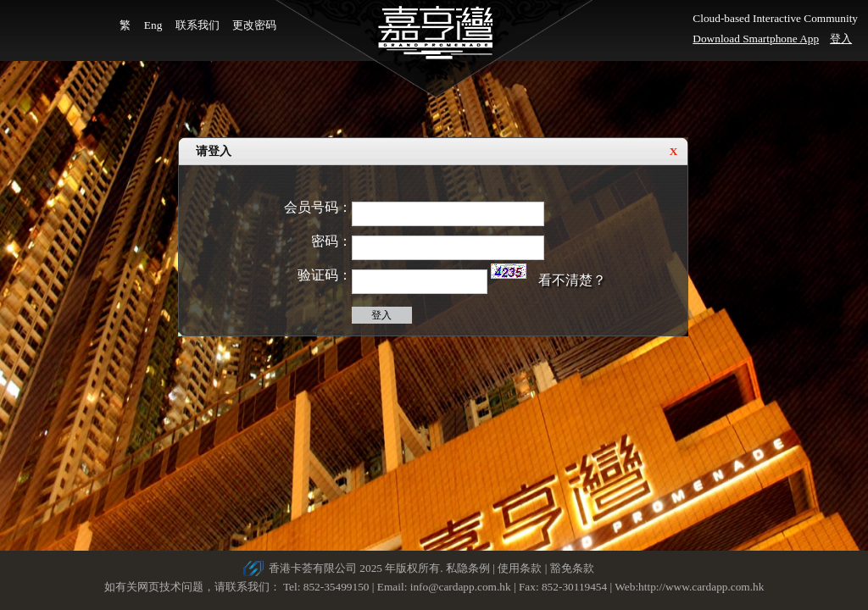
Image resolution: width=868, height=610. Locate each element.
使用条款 (520, 568)
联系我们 (198, 25)
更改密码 (254, 25)
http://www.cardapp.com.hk (701, 587)
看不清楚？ (572, 280)
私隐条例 (468, 568)
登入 (841, 39)
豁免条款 (572, 568)
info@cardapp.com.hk (462, 587)
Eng (153, 25)
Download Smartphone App (756, 39)
